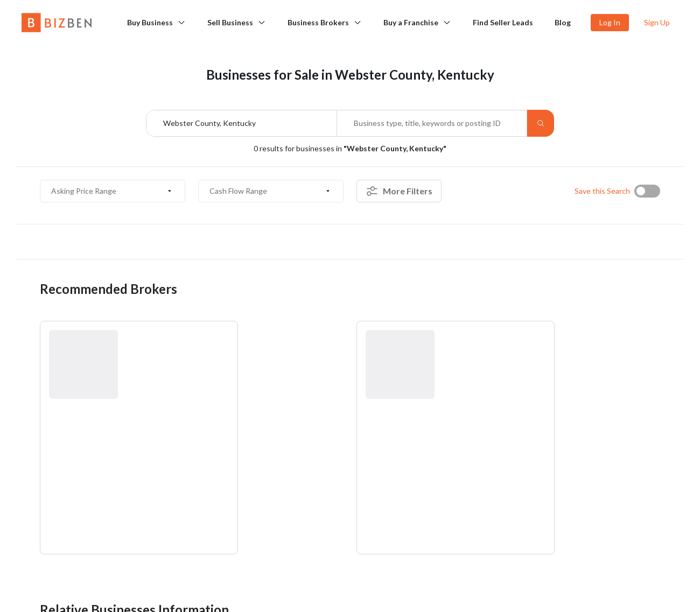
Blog (563, 22)
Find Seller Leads (503, 22)
